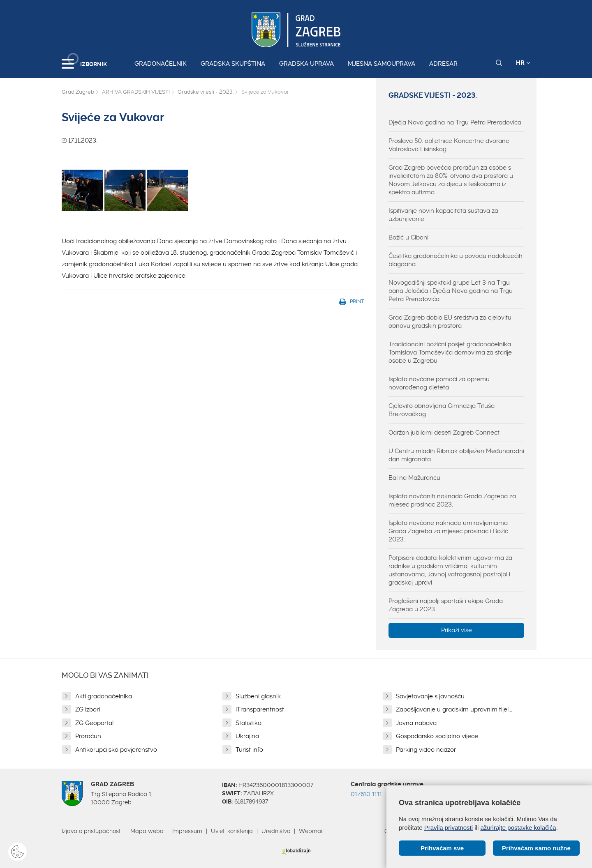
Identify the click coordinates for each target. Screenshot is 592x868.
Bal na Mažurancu (414, 478)
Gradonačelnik (161, 64)
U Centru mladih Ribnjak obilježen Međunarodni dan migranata (456, 455)
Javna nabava (416, 723)
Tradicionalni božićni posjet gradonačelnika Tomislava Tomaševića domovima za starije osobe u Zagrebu (450, 352)
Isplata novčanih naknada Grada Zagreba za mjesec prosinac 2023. (452, 500)
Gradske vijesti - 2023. (206, 92)
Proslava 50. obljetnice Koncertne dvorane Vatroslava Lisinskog (449, 145)
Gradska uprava (306, 64)
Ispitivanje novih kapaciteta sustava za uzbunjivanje (443, 215)
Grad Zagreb (78, 92)
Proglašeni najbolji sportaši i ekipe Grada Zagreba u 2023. (446, 605)
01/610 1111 (366, 794)
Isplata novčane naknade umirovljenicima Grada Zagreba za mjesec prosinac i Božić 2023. (448, 531)
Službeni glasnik (258, 696)
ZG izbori (88, 709)
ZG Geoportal (94, 723)
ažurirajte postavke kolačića (518, 828)
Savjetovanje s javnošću (430, 696)
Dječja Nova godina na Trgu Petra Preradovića (455, 122)
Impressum (187, 831)
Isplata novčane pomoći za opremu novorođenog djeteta (439, 383)
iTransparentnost (260, 709)
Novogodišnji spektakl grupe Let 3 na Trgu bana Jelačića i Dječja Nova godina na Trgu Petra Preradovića (451, 291)
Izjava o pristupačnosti (92, 831)
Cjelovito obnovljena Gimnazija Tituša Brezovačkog (442, 410)
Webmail (311, 831)
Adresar (443, 64)
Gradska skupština (233, 64)
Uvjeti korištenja (232, 831)
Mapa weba (147, 831)
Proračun (88, 736)
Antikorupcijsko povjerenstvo (116, 750)
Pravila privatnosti (449, 828)
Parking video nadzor (426, 750)
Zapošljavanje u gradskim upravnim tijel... (454, 709)
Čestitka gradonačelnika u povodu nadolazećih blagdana (456, 260)
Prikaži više (457, 630)
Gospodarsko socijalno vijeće (437, 736)
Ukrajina (247, 736)
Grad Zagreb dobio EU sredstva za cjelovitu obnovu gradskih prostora (450, 322)
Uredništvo (276, 831)
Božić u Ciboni (408, 237)
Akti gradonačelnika (104, 696)
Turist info (249, 750)
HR (523, 63)
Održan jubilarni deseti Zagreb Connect (444, 433)
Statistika (249, 723)
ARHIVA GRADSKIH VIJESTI (136, 92)
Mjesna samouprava (382, 64)
